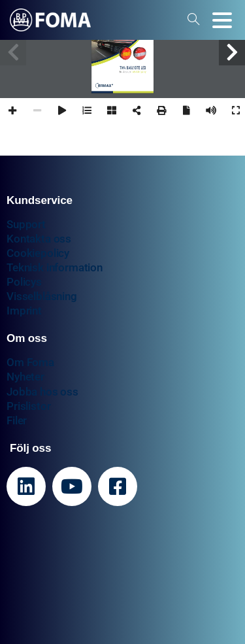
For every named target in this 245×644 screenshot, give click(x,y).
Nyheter (25, 377)
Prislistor (28, 406)
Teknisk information (55, 267)
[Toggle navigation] (222, 20)
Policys (24, 282)
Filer (17, 420)
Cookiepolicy (38, 253)
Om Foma (30, 362)
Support (26, 224)
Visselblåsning (42, 296)
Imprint (24, 311)
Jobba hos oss (42, 392)
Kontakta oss (39, 239)
